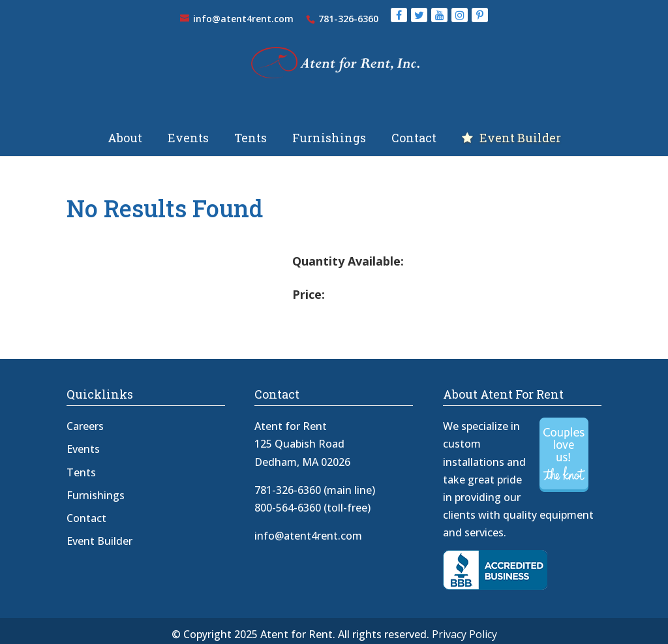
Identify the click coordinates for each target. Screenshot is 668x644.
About (125, 130)
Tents (250, 130)
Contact (414, 130)
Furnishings (329, 130)
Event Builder (520, 130)
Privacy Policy (464, 625)
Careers (85, 417)
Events (188, 130)
